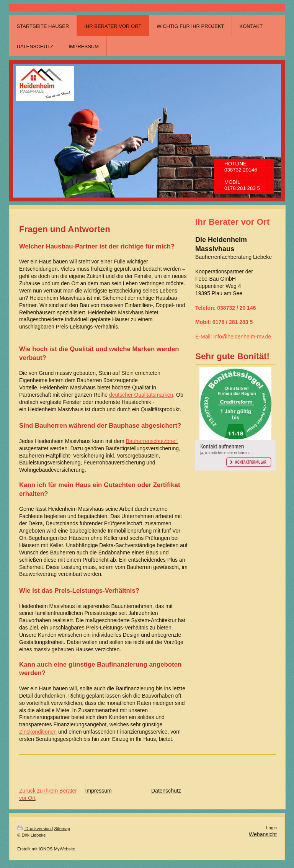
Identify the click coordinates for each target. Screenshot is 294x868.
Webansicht (263, 834)
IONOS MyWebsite (57, 849)
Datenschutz (166, 791)
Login (271, 828)
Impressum (99, 791)
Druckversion (34, 829)
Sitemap (62, 829)
